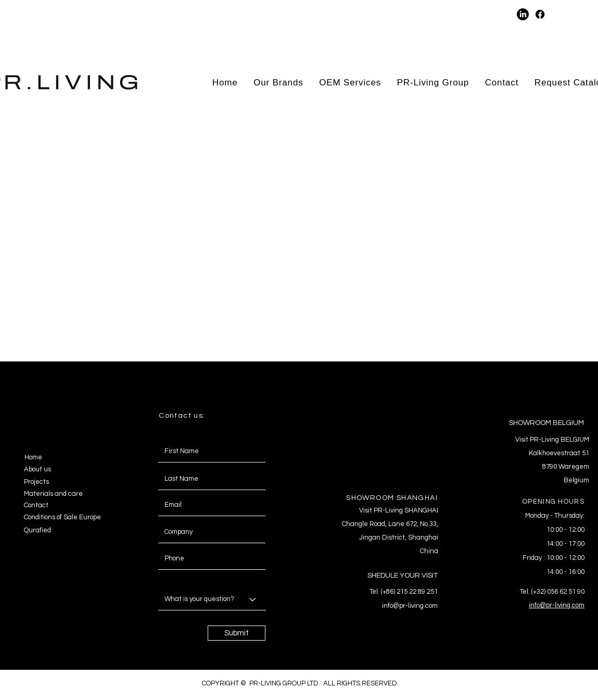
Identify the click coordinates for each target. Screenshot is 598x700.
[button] (432, 14)
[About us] (60, 469)
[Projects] (60, 482)
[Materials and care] (60, 494)
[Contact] (45, 505)
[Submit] (237, 633)
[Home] (60, 457)
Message (169, 578)
